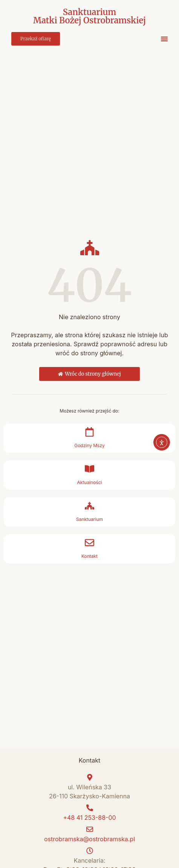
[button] (164, 39)
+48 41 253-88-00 (89, 818)
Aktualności (90, 482)
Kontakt (89, 556)
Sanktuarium (89, 519)
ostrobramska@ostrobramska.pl (89, 839)
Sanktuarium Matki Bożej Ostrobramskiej (89, 16)
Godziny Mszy (89, 445)
